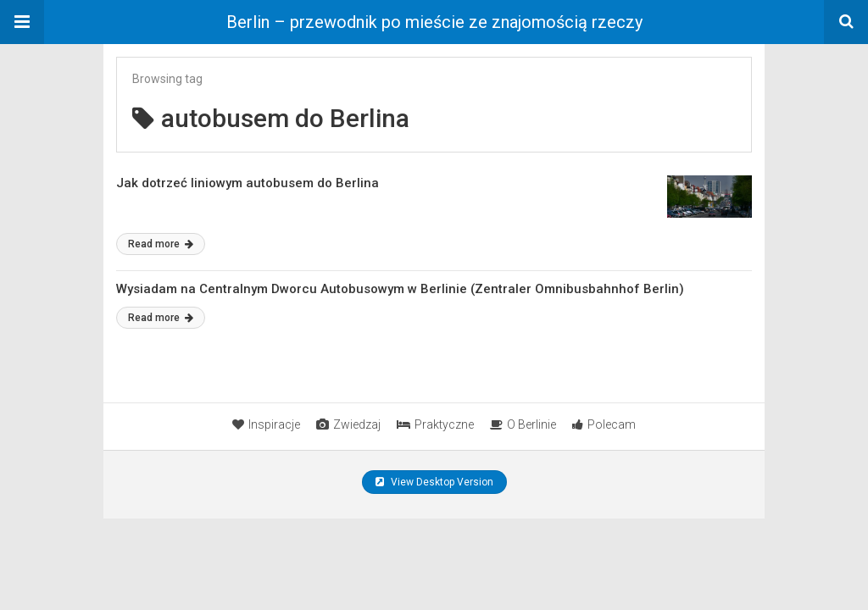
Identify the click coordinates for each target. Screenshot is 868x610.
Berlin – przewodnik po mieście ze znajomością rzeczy (434, 22)
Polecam (604, 424)
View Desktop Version (434, 482)
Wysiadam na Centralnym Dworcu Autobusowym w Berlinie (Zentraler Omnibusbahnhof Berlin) (400, 289)
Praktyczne (435, 424)
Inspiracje (266, 424)
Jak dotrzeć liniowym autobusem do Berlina (248, 183)
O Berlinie (523, 424)
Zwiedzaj (348, 424)
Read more (161, 244)
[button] (22, 22)
